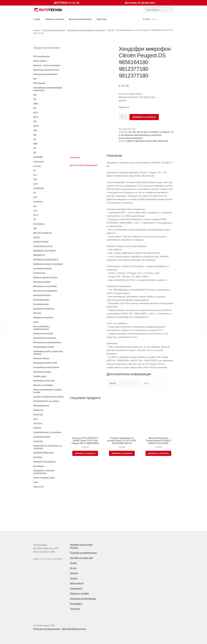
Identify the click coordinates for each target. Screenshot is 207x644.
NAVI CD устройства (42, 233)
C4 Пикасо (38, 202)
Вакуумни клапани (42, 282)
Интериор (38, 457)
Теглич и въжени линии (44, 478)
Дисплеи (37, 313)
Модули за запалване (43, 385)
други (36, 322)
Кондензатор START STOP (45, 363)
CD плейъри (39, 224)
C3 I (35, 175)
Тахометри (38, 441)
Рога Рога (38, 423)
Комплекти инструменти (44, 462)
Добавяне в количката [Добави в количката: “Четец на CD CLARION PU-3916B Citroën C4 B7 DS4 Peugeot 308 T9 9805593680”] (85, 453)
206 (35, 95)
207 (35, 99)
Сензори (37, 428)
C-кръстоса (38, 161)
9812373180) (152, 141)
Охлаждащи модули (42, 268)
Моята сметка (77, 583)
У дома (37, 19)
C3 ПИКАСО (165, 132)
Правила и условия (54, 19)
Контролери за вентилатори (46, 367)
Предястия (38, 410)
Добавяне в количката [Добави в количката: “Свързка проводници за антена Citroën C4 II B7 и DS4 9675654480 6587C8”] (122, 453)
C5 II (35, 210)
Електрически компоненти (53, 30)
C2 (34, 170)
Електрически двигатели (45, 338)
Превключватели (41, 405)
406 (35, 135)
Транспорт (101, 19)
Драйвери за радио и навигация (48, 264)
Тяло (36, 482)
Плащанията (76, 588)
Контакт (74, 578)
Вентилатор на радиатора (45, 291)
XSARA (37, 237)
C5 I (35, 206)
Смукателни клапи (42, 437)
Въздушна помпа (41, 300)
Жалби (73, 563)
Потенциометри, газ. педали (46, 401)
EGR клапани (39, 83)
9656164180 (140, 141)
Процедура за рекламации (83, 599)
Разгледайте (76, 604)
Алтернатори (39, 273)
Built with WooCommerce (74, 629)
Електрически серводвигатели (47, 342)
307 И (36, 117)
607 (35, 148)
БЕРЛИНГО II (39, 255)
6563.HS (130, 141)
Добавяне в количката (144, 117)
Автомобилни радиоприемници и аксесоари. (86, 30)
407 (35, 139)
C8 (34, 219)
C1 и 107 (37, 166)
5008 (146, 132)
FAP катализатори (42, 56)
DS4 (35, 228)
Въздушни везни (41, 304)
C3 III (35, 184)
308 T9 (111, 30)
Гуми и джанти (40, 61)
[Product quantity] (123, 117)
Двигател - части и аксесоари (47, 65)
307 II (36, 112)
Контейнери (39, 466)
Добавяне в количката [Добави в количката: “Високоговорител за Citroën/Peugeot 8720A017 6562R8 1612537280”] (158, 453)
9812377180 (163, 141)
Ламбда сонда (40, 376)
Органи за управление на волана (48, 397)
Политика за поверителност (84, 553)
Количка (74, 573)
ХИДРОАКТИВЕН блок (43, 453)
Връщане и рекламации (80, 19)
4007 (35, 130)
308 (134, 132)
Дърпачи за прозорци (43, 333)
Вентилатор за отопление (45, 286)
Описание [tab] (75, 157)
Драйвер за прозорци (43, 317)
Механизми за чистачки (44, 381)
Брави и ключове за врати (45, 277)
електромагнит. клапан (44, 347)
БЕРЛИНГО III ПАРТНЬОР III (46, 260)
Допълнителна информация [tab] (84, 165)
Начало (37, 30)
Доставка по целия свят (82, 558)
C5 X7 (36, 215)
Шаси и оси (38, 486)
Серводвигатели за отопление (47, 432)
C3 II (35, 179)
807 (35, 152)
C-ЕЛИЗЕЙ (153, 132)
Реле (35, 419)
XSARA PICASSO (41, 242)
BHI (35, 79)
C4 (34, 193)
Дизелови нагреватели (44, 309)
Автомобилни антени (43, 246)
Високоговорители (42, 295)
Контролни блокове (42, 372)
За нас (73, 568)
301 (130, 132)
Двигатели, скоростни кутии (46, 70)
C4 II (35, 197)
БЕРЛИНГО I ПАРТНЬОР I (45, 251)
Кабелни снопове (41, 358)
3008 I (36, 103)
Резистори (38, 414)
